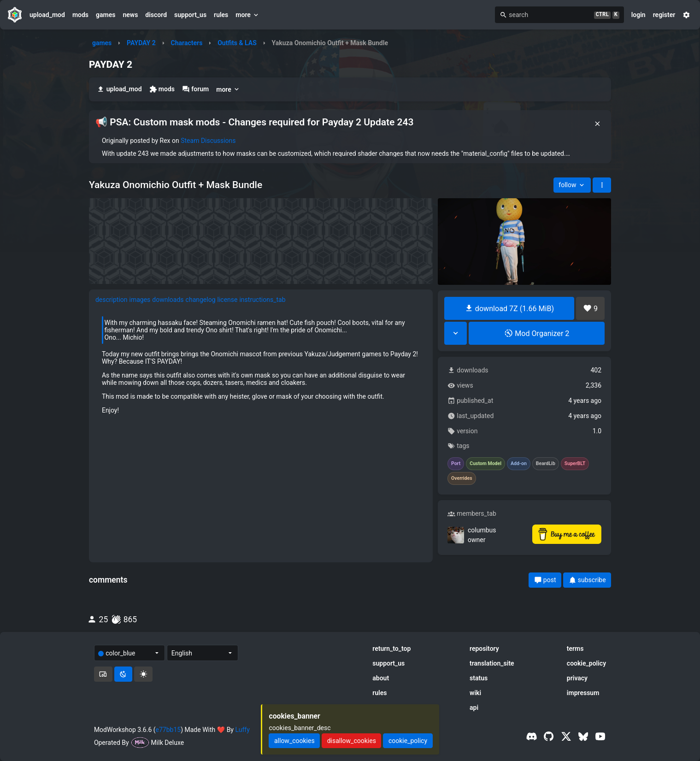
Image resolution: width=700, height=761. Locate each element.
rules (221, 15)
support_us (190, 15)
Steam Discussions (208, 141)
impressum (583, 693)
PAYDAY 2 (141, 43)
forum (195, 89)
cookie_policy (586, 663)
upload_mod (47, 15)
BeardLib (546, 464)
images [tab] (140, 300)
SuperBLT (575, 464)
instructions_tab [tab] (262, 300)
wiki (475, 693)
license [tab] (228, 300)
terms (575, 649)
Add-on (519, 464)
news (130, 15)
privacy (577, 678)
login (638, 15)
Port (456, 464)
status (479, 678)
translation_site (492, 663)
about (381, 678)
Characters (187, 43)
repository (484, 649)
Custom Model (485, 464)
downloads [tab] (168, 300)
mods (80, 15)
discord (156, 15)
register (664, 15)
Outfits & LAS (237, 43)
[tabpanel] (261, 365)
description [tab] (112, 300)
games (106, 15)
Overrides (462, 478)
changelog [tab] (201, 300)
